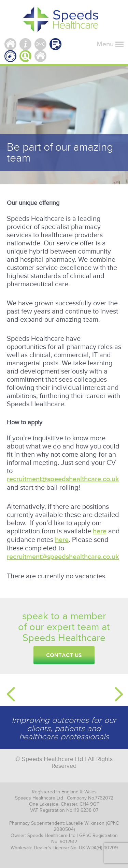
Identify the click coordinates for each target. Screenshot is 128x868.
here (100, 531)
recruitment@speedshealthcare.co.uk (63, 479)
